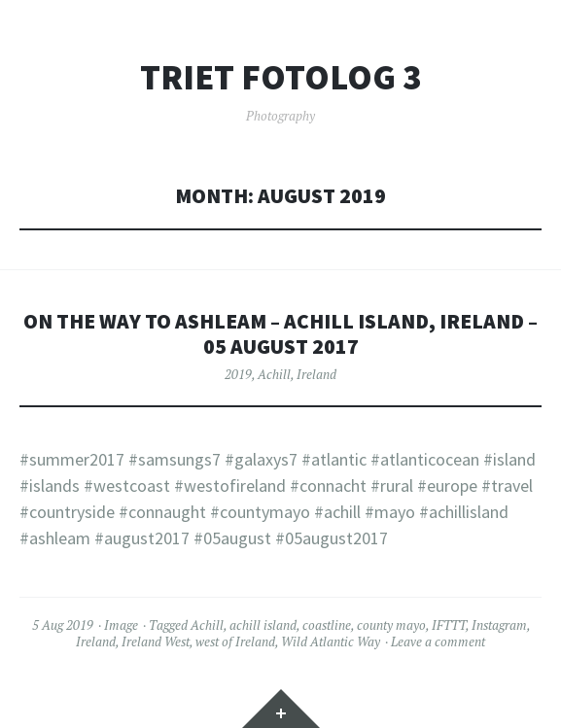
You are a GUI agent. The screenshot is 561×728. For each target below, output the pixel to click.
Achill (274, 374)
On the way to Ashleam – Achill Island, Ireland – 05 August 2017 (280, 334)
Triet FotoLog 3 (280, 78)
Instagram (499, 625)
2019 (238, 374)
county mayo (391, 625)
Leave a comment (438, 641)
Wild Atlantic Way (331, 641)
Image (121, 625)
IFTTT (449, 625)
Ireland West (156, 641)
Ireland (316, 374)
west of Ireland (235, 641)
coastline (327, 625)
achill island (263, 625)
